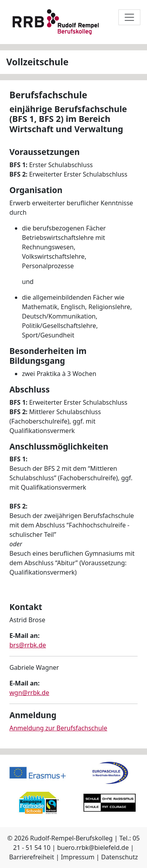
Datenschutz (120, 857)
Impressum (78, 857)
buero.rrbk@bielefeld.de (93, 848)
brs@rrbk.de (28, 645)
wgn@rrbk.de (29, 693)
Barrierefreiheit (32, 857)
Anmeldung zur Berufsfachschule (58, 728)
